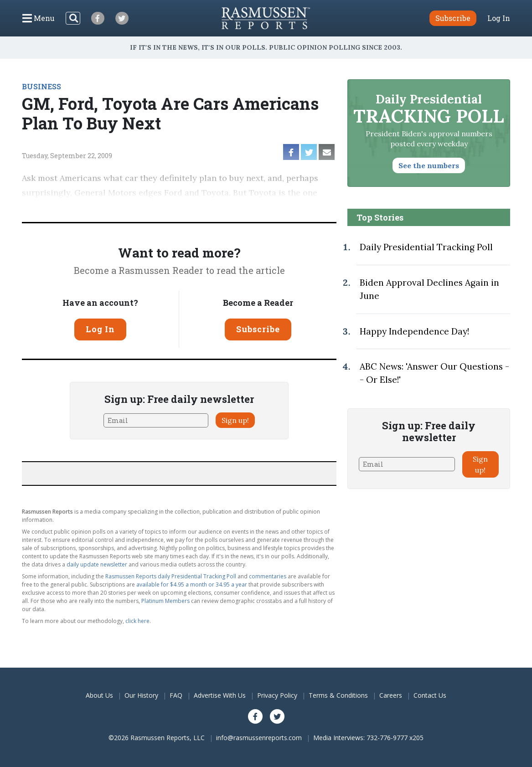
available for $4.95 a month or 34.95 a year (192, 584)
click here (137, 621)
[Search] (73, 18)
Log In (499, 18)
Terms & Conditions (338, 695)
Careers (391, 695)
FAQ (176, 695)
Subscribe (258, 329)
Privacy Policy (277, 695)
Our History (141, 695)
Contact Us (430, 695)
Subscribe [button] (453, 18)
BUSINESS (41, 86)
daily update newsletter (97, 564)
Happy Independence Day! (414, 331)
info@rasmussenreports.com (259, 738)
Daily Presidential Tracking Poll (426, 247)
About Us (99, 695)
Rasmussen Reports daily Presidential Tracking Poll (171, 576)
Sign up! (235, 420)
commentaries (268, 576)
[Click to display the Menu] (39, 18)
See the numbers (429, 165)
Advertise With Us (220, 695)
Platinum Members (165, 601)
